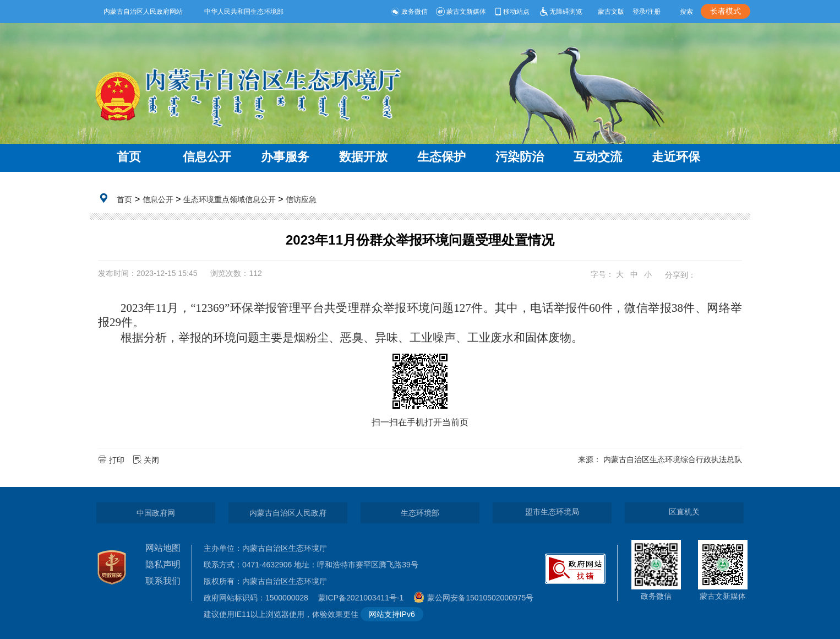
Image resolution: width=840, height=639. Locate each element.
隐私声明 (163, 564)
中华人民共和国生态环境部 (244, 12)
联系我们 (163, 581)
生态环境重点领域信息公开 (230, 199)
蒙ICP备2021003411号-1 (364, 598)
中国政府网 (156, 513)
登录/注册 (647, 12)
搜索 (686, 12)
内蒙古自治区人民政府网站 (143, 12)
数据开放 (363, 157)
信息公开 (207, 157)
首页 (129, 157)
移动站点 (512, 12)
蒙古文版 (611, 12)
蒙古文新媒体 (461, 12)
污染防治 (520, 157)
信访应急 (301, 199)
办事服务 (285, 157)
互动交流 (598, 157)
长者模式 (726, 11)
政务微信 (409, 12)
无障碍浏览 (560, 12)
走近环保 (676, 157)
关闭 (147, 460)
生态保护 (441, 157)
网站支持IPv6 (392, 614)
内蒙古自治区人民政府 (288, 513)
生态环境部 (420, 513)
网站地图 (163, 548)
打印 (112, 460)
